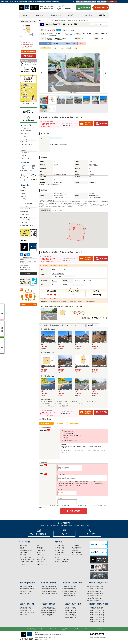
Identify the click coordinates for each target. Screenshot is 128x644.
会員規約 (65, 630)
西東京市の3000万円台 (70, 593)
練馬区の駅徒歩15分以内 (49, 614)
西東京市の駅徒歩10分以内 (49, 590)
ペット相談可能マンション (27, 225)
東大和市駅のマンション (78, 402)
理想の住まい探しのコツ (27, 134)
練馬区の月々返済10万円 (97, 612)
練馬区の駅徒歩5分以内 (49, 610)
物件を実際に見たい (65, 431)
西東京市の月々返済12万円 (96, 597)
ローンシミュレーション (69, 43)
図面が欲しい (63, 438)
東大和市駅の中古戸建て (63, 402)
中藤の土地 (80, 404)
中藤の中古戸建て (58, 404)
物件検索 (80, 1)
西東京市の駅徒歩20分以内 (49, 595)
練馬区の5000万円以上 (71, 619)
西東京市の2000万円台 (70, 590)
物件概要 (56, 43)
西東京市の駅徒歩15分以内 (49, 593)
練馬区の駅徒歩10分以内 (49, 612)
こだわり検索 (60, 547)
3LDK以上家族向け (25, 214)
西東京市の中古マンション (27, 593)
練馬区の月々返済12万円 (97, 617)
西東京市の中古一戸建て (27, 590)
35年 (77, 281)
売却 (22, 147)
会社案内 (22, 550)
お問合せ (82, 43)
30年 (83, 281)
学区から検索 (60, 550)
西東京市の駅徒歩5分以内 (49, 588)
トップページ (24, 547)
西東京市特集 (76, 547)
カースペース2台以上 (26, 220)
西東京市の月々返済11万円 (96, 595)
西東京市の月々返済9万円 (95, 590)
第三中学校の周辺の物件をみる (67, 406)
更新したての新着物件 (26, 209)
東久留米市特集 (77, 550)
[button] (74, 229)
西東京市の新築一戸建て (27, 588)
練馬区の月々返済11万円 (97, 614)
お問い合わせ (103, 15)
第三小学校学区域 (45, 210)
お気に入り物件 (93, 325)
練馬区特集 (75, 552)
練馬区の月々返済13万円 (97, 619)
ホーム (25, 15)
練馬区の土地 (24, 617)
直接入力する (58, 276)
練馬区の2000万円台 (71, 612)
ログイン (87, 630)
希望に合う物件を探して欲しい (68, 436)
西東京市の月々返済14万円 (96, 602)
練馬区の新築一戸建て (26, 610)
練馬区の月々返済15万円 (97, 623)
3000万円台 (23, 193)
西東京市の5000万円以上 (71, 597)
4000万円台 (23, 196)
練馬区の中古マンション (27, 614)
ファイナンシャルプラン (27, 139)
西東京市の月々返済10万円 (96, 593)
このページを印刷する (29, 62)
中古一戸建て (33, 180)
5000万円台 (23, 199)
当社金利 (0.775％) (58, 273)
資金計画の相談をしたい (66, 440)
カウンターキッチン (26, 223)
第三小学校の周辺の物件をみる (49, 406)
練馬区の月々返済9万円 (96, 610)
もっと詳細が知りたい (66, 433)
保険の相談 (23, 150)
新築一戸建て (24, 171)
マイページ (99, 630)
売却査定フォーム (42, 550)
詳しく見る (28, 273)
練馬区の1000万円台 (71, 610)
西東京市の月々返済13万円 (96, 600)
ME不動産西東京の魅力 (27, 131)
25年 (89, 281)
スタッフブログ (24, 153)
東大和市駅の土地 (92, 402)
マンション (33, 171)
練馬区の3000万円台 (71, 614)
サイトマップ (52, 630)
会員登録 (76, 630)
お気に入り (91, 1)
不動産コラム (24, 156)
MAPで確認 (68, 34)
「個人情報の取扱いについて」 (68, 508)
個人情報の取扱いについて (34, 630)
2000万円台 (23, 191)
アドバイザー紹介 (25, 128)
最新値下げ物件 (24, 212)
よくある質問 (24, 136)
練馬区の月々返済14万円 (97, 621)
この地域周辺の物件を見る (53, 35)
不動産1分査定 (101, 8)
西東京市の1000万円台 (70, 588)
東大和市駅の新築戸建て (47, 402)
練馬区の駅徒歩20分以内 (49, 617)
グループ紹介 (41, 559)
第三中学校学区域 (58, 210)
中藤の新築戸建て (46, 404)
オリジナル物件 (24, 206)
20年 (96, 281)
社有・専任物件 (77, 554)
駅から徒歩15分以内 (26, 217)
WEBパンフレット (25, 158)
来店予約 (39, 554)
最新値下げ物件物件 (62, 563)
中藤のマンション (70, 404)
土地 (24, 180)
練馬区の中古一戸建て (26, 612)
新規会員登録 (86, 8)
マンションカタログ (78, 556)
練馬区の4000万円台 (71, 617)
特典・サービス (24, 142)
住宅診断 (22, 566)
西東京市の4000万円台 (70, 595)
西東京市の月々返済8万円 (95, 588)
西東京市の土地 (24, 595)
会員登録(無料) (45, 301)
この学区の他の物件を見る (60, 198)
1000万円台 (23, 188)
